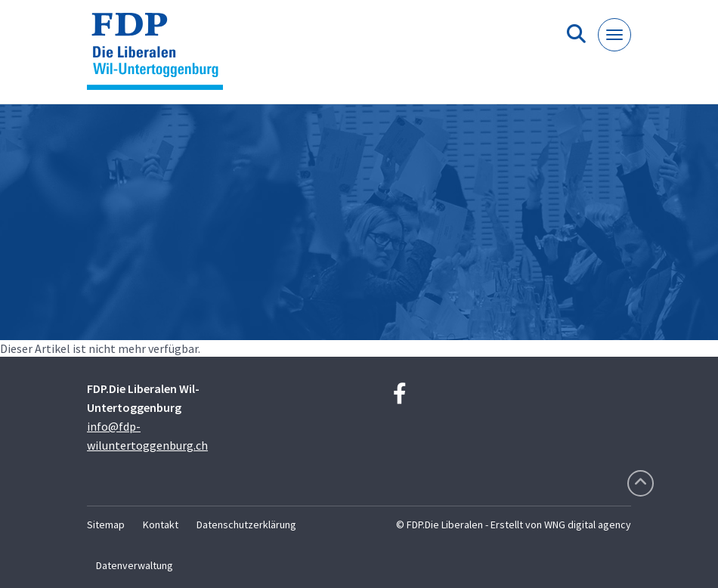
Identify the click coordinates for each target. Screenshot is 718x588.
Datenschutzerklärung (246, 525)
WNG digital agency (588, 525)
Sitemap (106, 525)
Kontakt (161, 525)
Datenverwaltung (135, 565)
